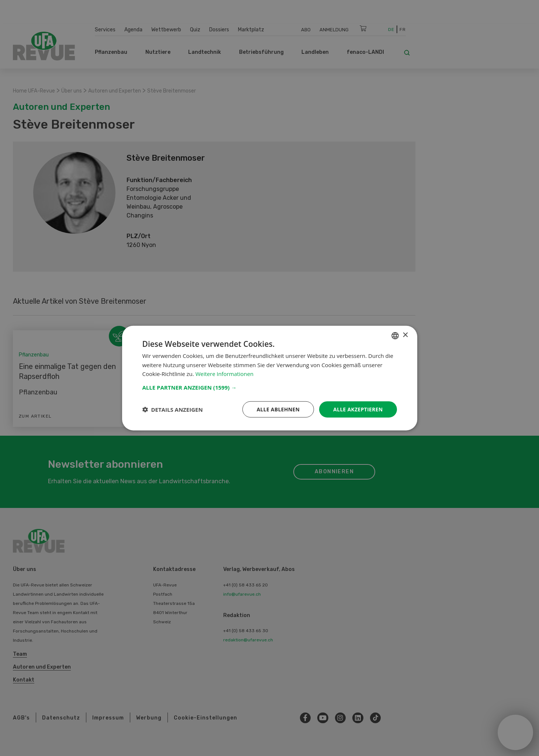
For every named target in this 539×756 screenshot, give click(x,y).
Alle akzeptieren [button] (357, 409)
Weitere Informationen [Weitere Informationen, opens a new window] (225, 374)
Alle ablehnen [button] (277, 409)
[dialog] (269, 378)
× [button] (405, 335)
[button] (270, 387)
